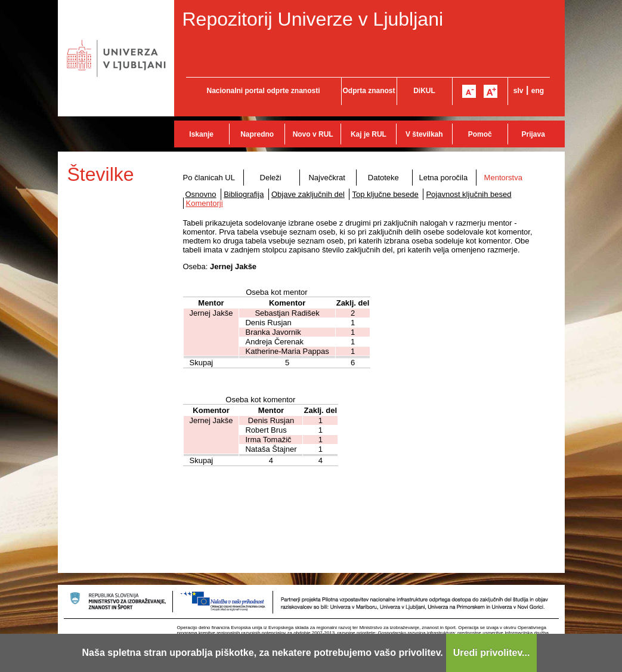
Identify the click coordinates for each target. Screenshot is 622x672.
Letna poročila (443, 178)
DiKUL (424, 91)
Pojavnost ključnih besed (468, 194)
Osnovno (201, 194)
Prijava (533, 134)
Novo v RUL (313, 134)
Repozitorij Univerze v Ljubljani (313, 19)
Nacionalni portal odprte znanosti (263, 91)
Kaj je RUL (369, 134)
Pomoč (480, 134)
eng (538, 91)
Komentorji (205, 203)
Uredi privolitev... (492, 653)
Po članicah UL (209, 178)
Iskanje (201, 134)
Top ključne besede (385, 194)
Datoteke (383, 178)
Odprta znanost (369, 91)
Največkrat (327, 178)
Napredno (257, 134)
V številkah (424, 134)
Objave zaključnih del (308, 194)
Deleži (271, 178)
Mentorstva (503, 178)
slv (519, 91)
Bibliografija (244, 194)
